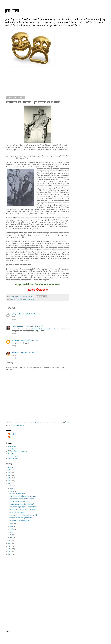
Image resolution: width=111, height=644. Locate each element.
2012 (10, 546)
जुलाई (12, 529)
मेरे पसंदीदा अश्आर (13, 456)
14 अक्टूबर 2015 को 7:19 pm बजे (28, 352)
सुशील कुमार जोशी (16, 314)
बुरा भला (12, 11)
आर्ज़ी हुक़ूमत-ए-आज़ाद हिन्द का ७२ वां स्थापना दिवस (23, 507)
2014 (10, 541)
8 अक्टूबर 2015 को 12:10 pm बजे (29, 340)
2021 (10, 467)
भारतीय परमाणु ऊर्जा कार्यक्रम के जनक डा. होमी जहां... (23, 496)
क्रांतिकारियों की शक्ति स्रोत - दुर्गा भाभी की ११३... (22, 518)
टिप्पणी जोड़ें (10, 363)
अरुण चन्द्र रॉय (15, 340)
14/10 (15, 299)
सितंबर (12, 524)
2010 (10, 552)
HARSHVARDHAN (18, 326)
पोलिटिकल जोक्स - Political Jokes (17, 451)
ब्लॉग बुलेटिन (11, 454)
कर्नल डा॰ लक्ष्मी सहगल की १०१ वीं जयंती (20, 502)
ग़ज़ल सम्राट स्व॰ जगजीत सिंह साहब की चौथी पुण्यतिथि (24, 515)
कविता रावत (15, 352)
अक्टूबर (12, 491)
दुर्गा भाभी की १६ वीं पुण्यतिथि (17, 512)
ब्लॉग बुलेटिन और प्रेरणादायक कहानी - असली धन (44, 329)
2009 (10, 554)
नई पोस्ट (9, 422)
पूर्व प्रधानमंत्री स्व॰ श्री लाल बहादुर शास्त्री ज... (21, 520)
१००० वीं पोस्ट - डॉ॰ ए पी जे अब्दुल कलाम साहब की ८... (24, 510)
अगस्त (12, 527)
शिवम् (12, 437)
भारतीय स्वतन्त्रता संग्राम (28, 299)
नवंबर (12, 488)
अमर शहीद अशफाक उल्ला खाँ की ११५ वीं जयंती (22, 504)
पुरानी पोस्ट (66, 422)
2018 (10, 475)
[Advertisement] (38, 575)
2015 (10, 483)
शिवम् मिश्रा (13, 434)
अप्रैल (11, 537)
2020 (10, 470)
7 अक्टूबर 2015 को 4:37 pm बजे (31, 314)
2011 (10, 549)
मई (11, 535)
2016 (10, 481)
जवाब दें (14, 320)
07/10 (12, 299)
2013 (10, 543)
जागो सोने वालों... (12, 449)
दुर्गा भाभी (20, 299)
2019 (10, 473)
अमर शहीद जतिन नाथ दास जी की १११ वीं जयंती (22, 499)
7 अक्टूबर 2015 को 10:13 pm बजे (34, 326)
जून (11, 532)
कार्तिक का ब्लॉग (12, 447)
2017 (10, 478)
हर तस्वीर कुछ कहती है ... (14, 458)
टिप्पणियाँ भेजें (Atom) (18, 425)
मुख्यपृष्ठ (37, 422)
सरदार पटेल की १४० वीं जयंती (17, 493)
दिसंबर (12, 486)
